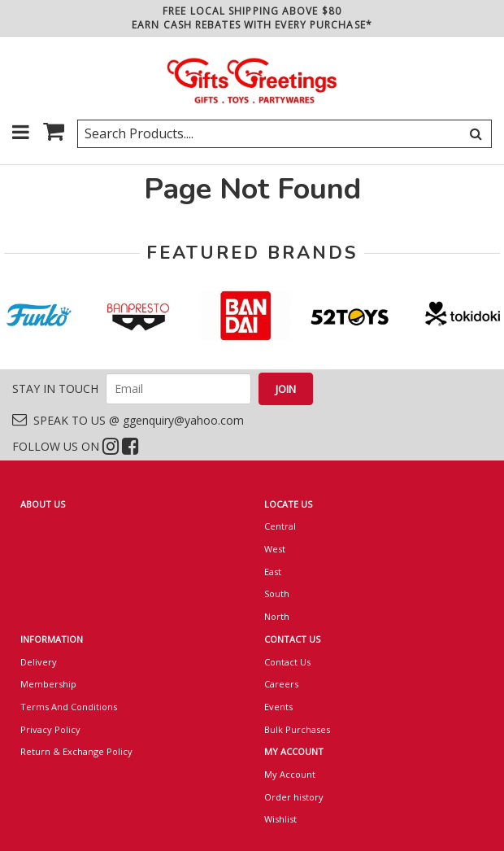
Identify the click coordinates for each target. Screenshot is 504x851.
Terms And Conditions (69, 707)
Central (280, 526)
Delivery (39, 662)
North (277, 616)
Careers (281, 684)
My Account (290, 774)
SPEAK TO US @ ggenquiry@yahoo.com (128, 420)
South (277, 594)
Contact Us (287, 662)
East (273, 572)
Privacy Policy (50, 729)
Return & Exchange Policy (76, 751)
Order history (294, 797)
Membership (48, 684)
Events (278, 707)
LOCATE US (288, 504)
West (275, 549)
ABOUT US (43, 504)
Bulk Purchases (297, 729)
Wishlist (280, 819)
